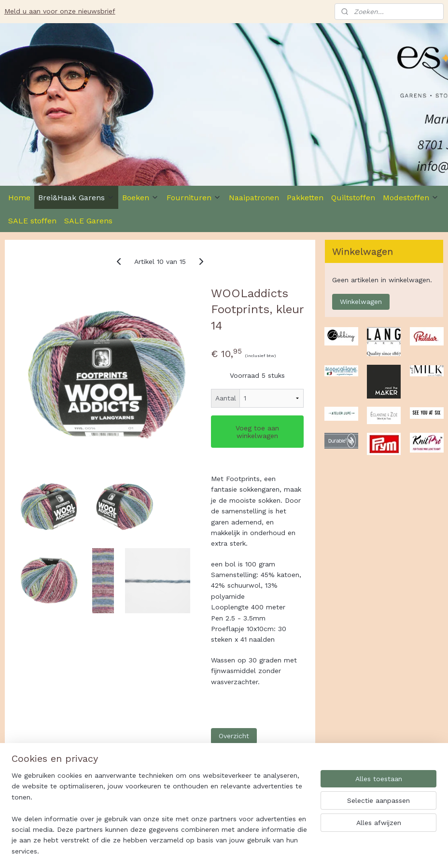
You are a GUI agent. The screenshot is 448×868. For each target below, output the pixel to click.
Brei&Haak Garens (76, 198)
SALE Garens (88, 221)
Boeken (140, 198)
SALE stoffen (32, 221)
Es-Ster (22, 791)
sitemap (252, 850)
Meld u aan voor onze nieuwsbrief (60, 11)
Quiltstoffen (353, 198)
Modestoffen (411, 198)
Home (19, 198)
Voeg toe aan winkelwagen (257, 432)
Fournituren (194, 198)
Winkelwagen (361, 302)
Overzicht (234, 736)
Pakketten (305, 198)
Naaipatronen (254, 198)
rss (272, 850)
